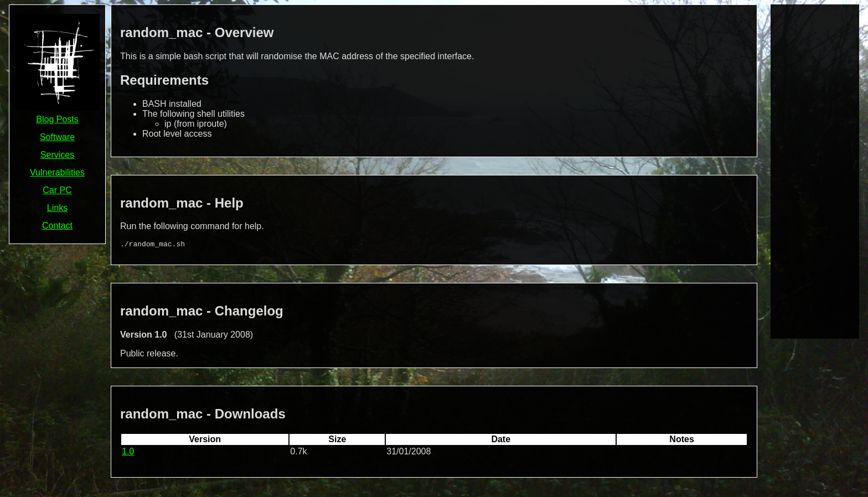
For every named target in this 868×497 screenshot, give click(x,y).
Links (57, 208)
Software (57, 137)
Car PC (57, 190)
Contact (57, 226)
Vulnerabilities (57, 172)
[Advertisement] (815, 170)
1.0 (128, 453)
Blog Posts (57, 119)
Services (57, 155)
